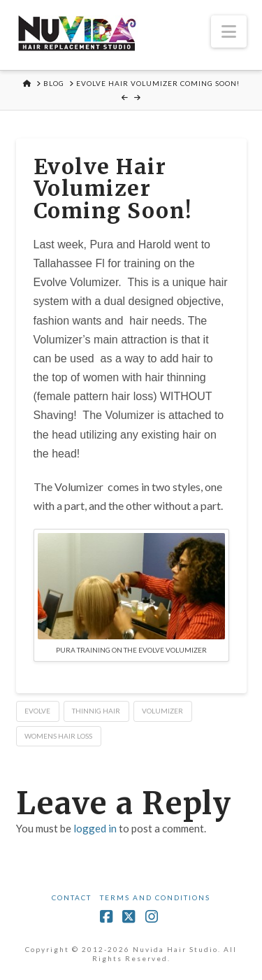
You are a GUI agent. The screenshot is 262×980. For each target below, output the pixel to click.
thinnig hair (96, 711)
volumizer (162, 711)
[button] (229, 31)
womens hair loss (58, 736)
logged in (95, 828)
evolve (37, 711)
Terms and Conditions (155, 897)
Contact (72, 897)
